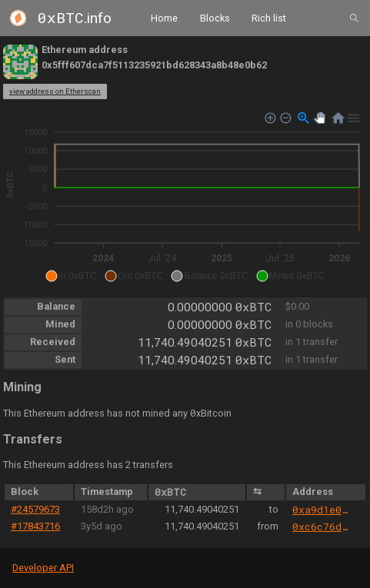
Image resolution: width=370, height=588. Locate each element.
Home (164, 17)
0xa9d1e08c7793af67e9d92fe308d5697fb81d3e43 (322, 510)
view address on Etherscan (55, 91)
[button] (71, 276)
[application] (185, 198)
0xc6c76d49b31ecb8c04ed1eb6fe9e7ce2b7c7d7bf (322, 527)
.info (75, 18)
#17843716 (35, 526)
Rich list (269, 17)
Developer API (43, 568)
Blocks (215, 17)
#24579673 (35, 509)
